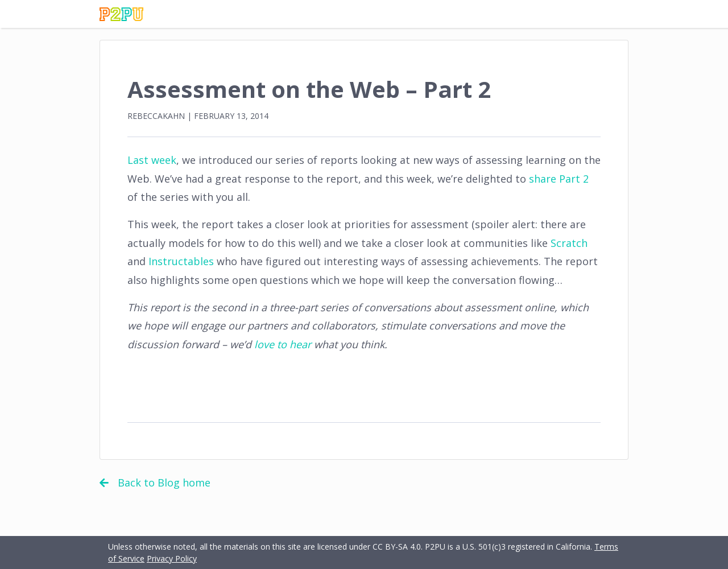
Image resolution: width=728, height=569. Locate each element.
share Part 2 (559, 179)
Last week (152, 160)
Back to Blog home (155, 483)
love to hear (283, 344)
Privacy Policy (172, 558)
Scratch (569, 243)
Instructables (181, 261)
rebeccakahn (156, 116)
